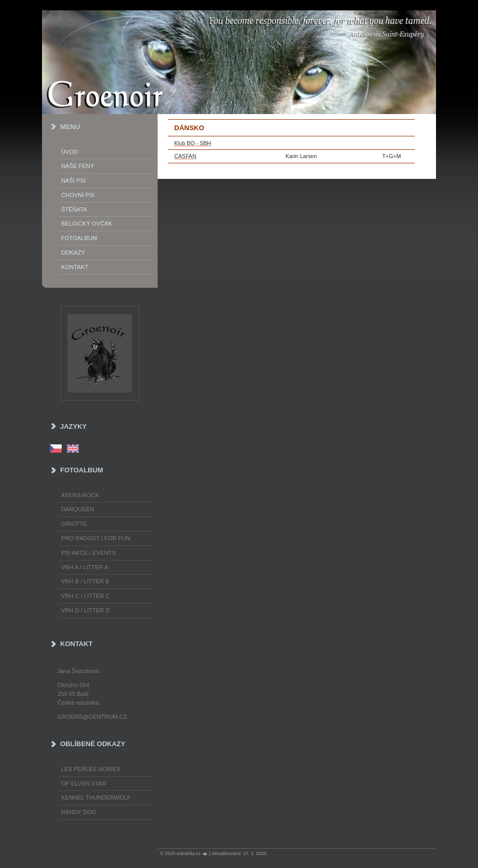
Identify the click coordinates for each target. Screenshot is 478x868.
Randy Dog (79, 812)
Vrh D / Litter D (86, 610)
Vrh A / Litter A (85, 567)
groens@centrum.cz (92, 717)
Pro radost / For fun (96, 538)
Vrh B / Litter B (85, 581)
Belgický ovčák (87, 223)
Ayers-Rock (80, 495)
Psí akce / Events (88, 553)
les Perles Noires (91, 769)
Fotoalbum (79, 238)
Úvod (69, 152)
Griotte (74, 524)
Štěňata (74, 209)
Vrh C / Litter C (86, 596)
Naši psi (73, 180)
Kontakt (75, 267)
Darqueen (78, 509)
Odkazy (73, 253)
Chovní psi (78, 195)
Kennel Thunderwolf (96, 797)
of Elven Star (84, 783)
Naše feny (78, 166)
